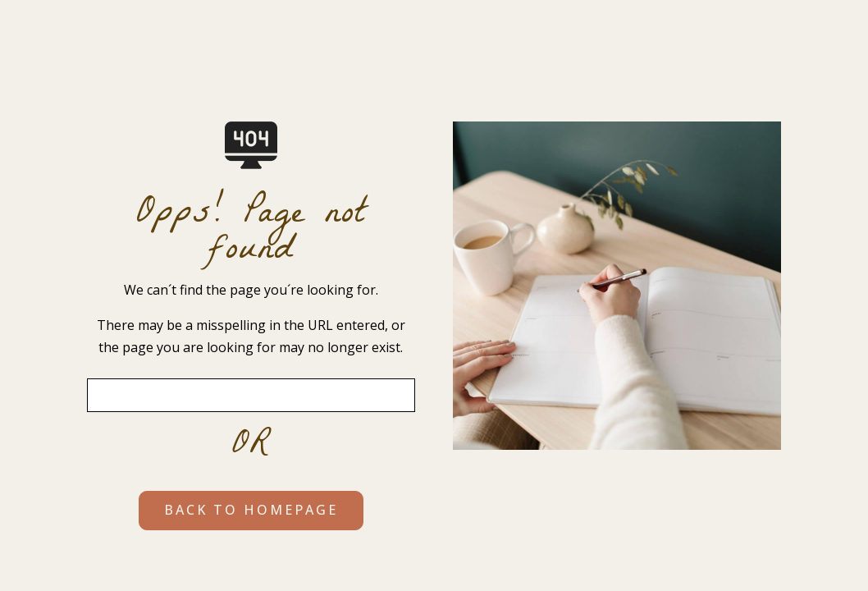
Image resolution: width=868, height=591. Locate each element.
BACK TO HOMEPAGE (251, 510)
